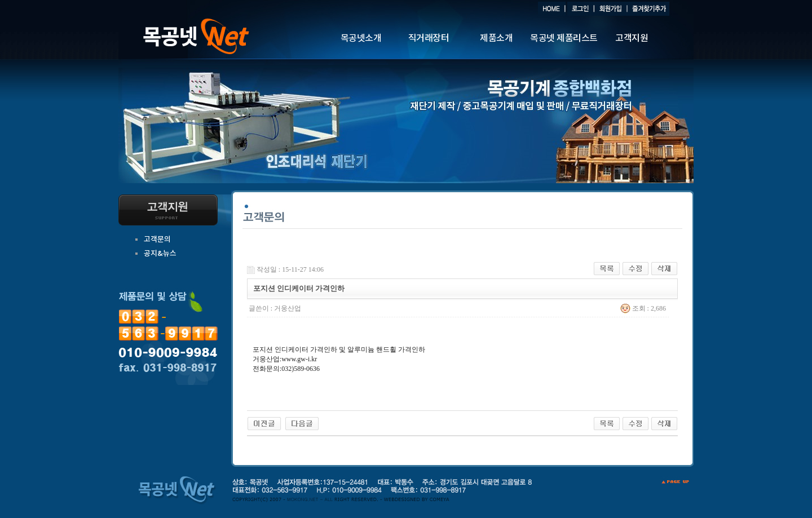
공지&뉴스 (160, 254)
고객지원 (632, 38)
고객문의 (157, 240)
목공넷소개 (361, 38)
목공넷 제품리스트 (564, 38)
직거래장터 (429, 38)
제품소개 (496, 38)
